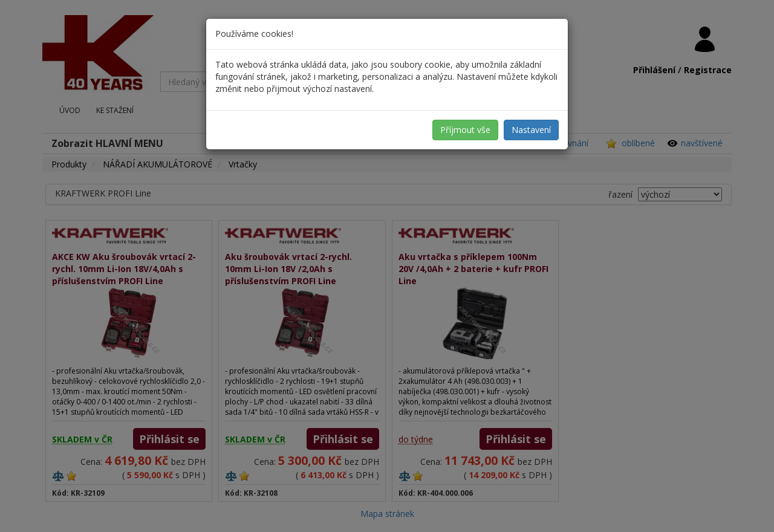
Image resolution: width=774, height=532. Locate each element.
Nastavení (531, 130)
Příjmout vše (465, 130)
